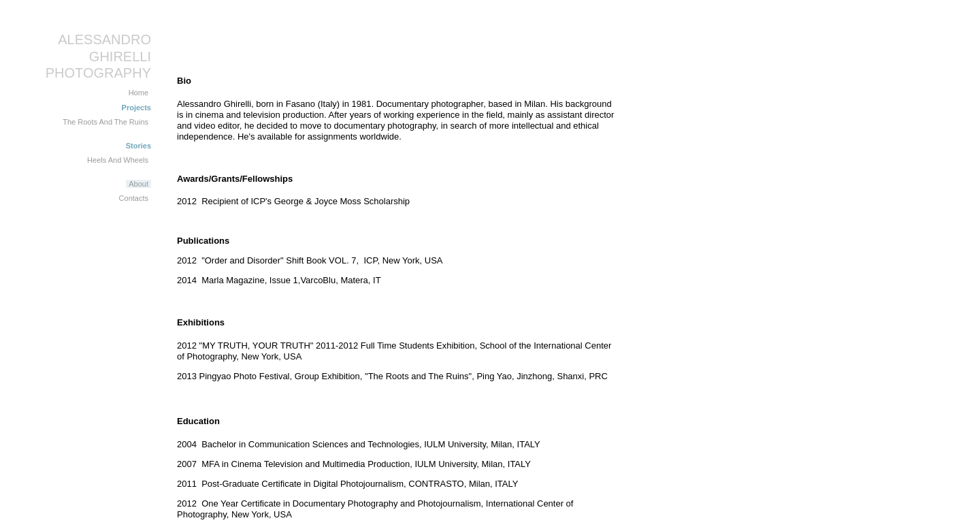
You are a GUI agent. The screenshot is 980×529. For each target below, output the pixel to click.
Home (138, 93)
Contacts (134, 198)
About (138, 184)
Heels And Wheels (118, 160)
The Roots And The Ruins (105, 122)
